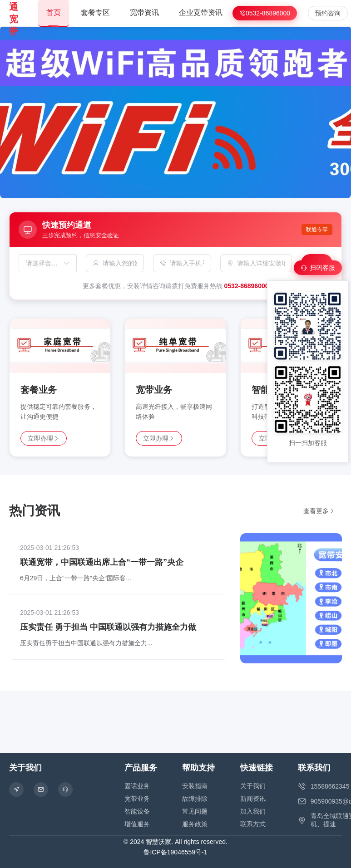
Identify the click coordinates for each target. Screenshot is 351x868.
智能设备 (137, 811)
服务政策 (195, 824)
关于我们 (253, 786)
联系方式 (253, 824)
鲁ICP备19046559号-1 (175, 852)
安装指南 (195, 786)
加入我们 (253, 811)
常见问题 (195, 811)
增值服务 (137, 824)
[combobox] (43, 263)
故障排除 (195, 799)
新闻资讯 (253, 799)
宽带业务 (137, 799)
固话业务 (137, 786)
